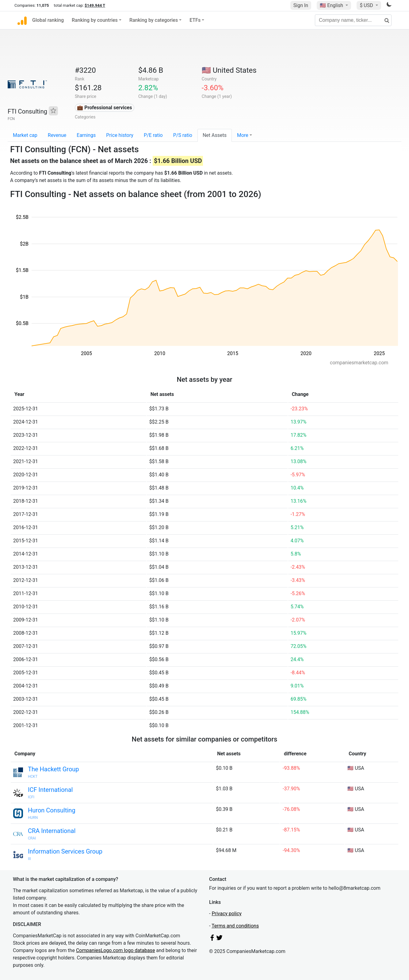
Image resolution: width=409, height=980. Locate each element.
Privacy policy (227, 914)
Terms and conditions (235, 926)
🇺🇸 (332, 5)
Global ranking (48, 20)
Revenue (57, 135)
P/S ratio (183, 135)
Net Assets (215, 135)
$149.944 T (95, 5)
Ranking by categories (154, 20)
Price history (120, 135)
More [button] (243, 135)
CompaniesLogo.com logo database (115, 950)
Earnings (86, 135)
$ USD (367, 5)
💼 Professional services (104, 108)
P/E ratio (153, 135)
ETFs (195, 20)
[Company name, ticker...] (353, 20)
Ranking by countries (95, 20)
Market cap (25, 135)
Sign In (301, 5)
